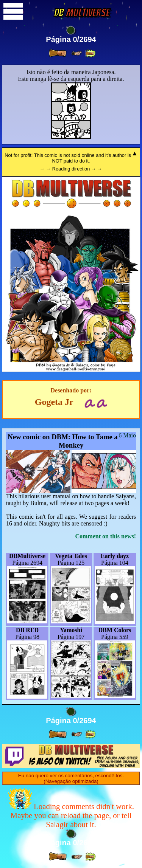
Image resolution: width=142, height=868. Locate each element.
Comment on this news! (106, 536)
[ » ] (58, 53)
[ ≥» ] (77, 53)
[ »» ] (90, 53)
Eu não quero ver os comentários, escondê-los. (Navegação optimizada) (71, 778)
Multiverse (82, 13)
